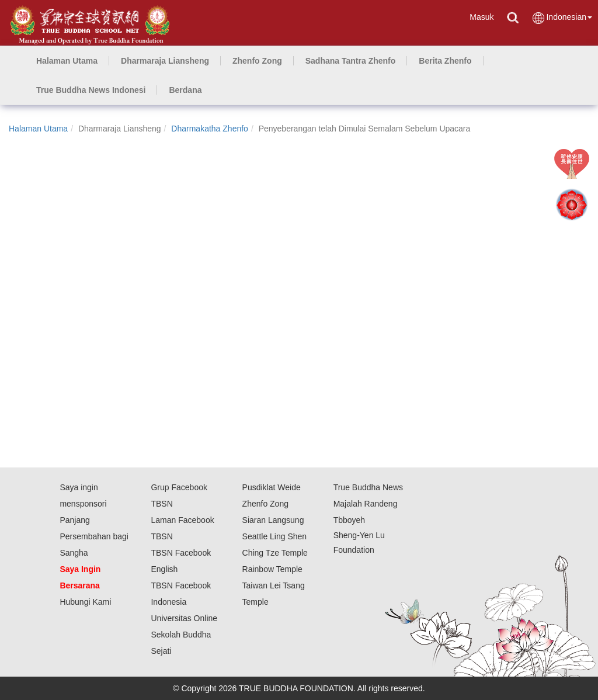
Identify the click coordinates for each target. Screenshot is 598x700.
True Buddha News (368, 487)
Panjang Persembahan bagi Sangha (94, 536)
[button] (165, 61)
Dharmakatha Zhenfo (210, 129)
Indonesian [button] (562, 18)
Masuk (481, 17)
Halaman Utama (38, 129)
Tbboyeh (349, 520)
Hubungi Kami (85, 602)
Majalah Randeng (366, 504)
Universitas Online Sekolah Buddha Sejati (184, 635)
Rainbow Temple (272, 569)
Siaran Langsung (273, 520)
